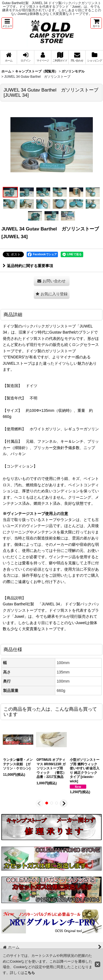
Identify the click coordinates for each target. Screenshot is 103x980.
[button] (7, 23)
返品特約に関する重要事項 (28, 266)
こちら (30, 973)
